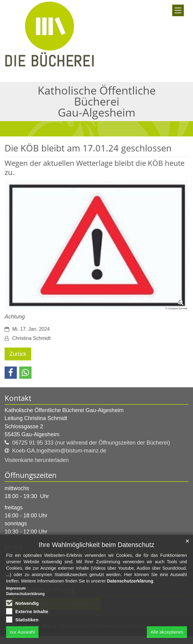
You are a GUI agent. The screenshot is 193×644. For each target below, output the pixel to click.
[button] (11, 373)
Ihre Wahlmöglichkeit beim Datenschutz (96, 545)
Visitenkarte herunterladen (37, 460)
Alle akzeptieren (167, 632)
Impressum (16, 588)
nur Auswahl (22, 632)
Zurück (18, 354)
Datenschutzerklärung (130, 581)
